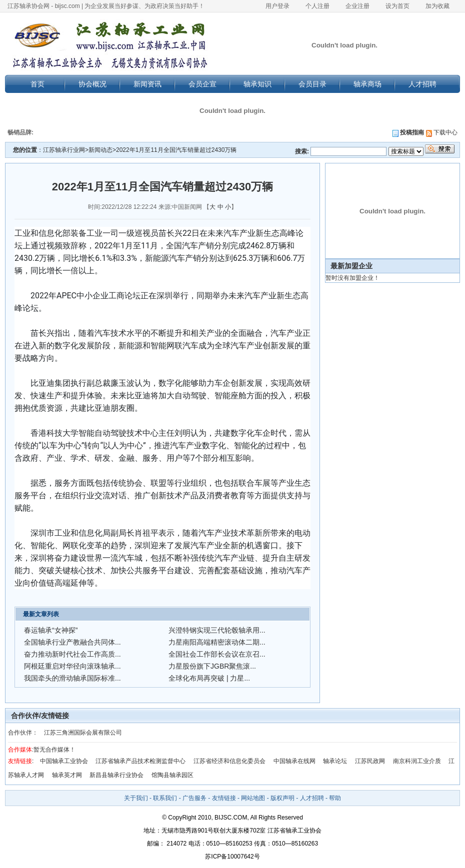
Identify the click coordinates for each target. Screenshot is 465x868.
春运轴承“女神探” (51, 630)
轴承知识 (257, 84)
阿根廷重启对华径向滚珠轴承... (72, 666)
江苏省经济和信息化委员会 (229, 761)
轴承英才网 (67, 775)
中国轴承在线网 (294, 761)
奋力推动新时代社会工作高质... (72, 654)
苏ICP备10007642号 (232, 857)
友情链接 (224, 798)
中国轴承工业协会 (64, 761)
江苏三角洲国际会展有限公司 (83, 733)
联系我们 (165, 798)
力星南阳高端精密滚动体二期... (217, 642)
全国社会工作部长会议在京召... (217, 654)
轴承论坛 (335, 761)
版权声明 (282, 798)
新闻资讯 (147, 84)
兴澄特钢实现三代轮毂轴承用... (217, 630)
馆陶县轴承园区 (172, 775)
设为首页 (397, 6)
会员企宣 (202, 84)
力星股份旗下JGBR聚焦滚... (212, 666)
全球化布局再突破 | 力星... (209, 678)
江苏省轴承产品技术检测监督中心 (140, 761)
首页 (37, 84)
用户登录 (277, 6)
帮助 (335, 798)
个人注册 (317, 6)
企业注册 (357, 6)
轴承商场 (367, 84)
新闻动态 (100, 150)
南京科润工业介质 (417, 761)
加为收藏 (437, 6)
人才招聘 (422, 84)
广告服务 (194, 798)
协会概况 (92, 84)
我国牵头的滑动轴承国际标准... (72, 678)
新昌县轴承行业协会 (116, 775)
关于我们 (136, 798)
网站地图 (253, 798)
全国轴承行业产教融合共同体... (72, 642)
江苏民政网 (370, 761)
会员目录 (312, 84)
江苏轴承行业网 (64, 150)
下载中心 (442, 132)
